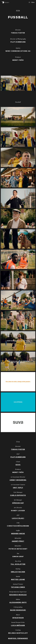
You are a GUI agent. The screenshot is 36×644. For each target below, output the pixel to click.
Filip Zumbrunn (18, 457)
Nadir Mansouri (18, 610)
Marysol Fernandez (18, 638)
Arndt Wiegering (18, 480)
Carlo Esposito (18, 495)
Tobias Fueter (18, 449)
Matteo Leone (18, 580)
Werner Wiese (18, 534)
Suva (18, 465)
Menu (32, 2)
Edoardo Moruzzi (18, 595)
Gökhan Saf (18, 503)
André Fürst (18, 541)
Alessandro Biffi (18, 602)
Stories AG (5, 2)
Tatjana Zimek (18, 587)
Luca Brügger (18, 625)
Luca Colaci (18, 518)
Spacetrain (18, 618)
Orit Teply (18, 488)
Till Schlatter (18, 564)
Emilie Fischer (18, 572)
